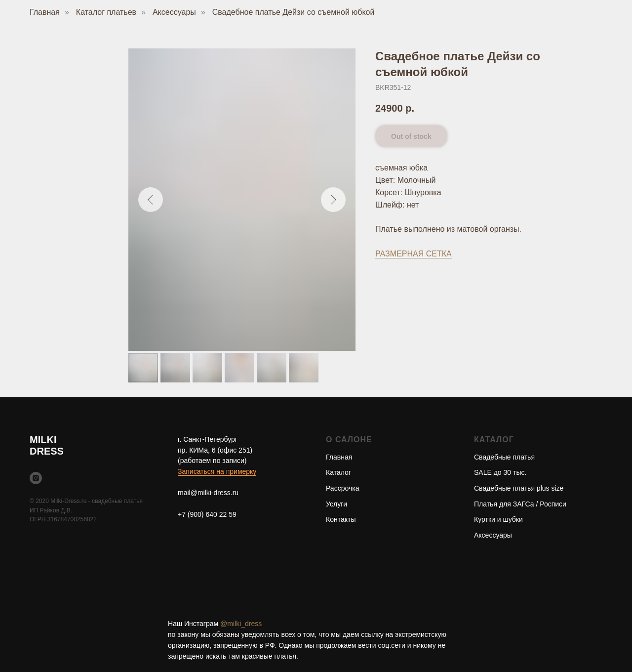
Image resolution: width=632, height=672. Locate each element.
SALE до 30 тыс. (500, 472)
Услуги (336, 504)
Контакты (341, 519)
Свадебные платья (504, 457)
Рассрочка (342, 488)
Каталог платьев (106, 12)
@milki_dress (241, 624)
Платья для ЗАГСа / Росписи (520, 504)
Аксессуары (174, 12)
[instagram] (36, 478)
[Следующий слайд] (333, 200)
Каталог (338, 472)
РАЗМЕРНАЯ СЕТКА (414, 254)
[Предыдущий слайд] (151, 200)
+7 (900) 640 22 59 (207, 514)
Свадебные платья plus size (519, 488)
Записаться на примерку (217, 471)
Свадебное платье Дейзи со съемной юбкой (294, 12)
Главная (45, 12)
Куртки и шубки (498, 519)
